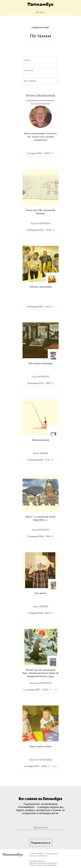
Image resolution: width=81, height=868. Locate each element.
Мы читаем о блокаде (41, 364)
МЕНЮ (40, 13)
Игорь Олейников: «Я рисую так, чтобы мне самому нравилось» (40, 137)
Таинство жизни (41, 440)
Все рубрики (30, 81)
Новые (27, 60)
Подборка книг (40, 28)
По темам (29, 70)
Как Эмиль (41, 593)
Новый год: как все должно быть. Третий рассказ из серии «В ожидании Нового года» (41, 673)
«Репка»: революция (41, 287)
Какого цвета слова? (41, 747)
